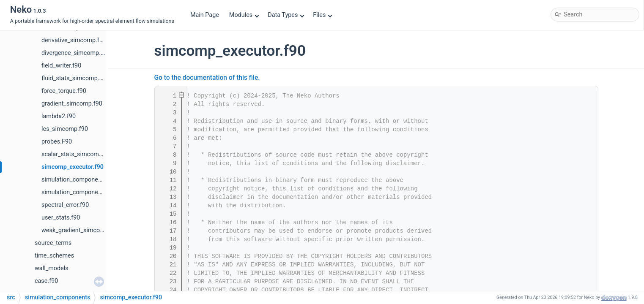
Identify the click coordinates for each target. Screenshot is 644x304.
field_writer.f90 (61, 66)
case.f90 (46, 281)
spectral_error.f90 (65, 205)
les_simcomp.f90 (65, 129)
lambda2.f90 (59, 116)
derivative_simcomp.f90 (74, 40)
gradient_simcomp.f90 (72, 104)
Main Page (205, 15)
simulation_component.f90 (78, 180)
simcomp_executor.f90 (73, 167)
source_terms (53, 243)
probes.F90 (57, 142)
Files (322, 15)
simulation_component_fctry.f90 (85, 192)
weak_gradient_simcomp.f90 (80, 230)
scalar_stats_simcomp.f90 (77, 154)
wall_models (52, 268)
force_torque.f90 (64, 91)
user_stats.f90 (61, 218)
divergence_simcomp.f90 (75, 53)
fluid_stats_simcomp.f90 (75, 78)
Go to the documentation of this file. (207, 78)
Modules (244, 15)
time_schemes (54, 256)
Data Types (286, 15)
